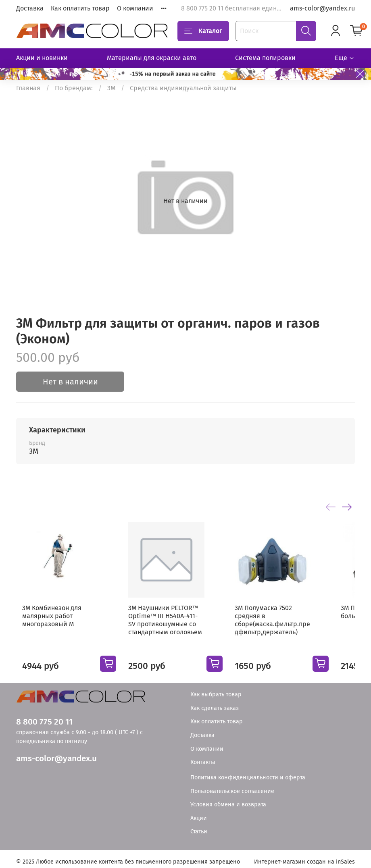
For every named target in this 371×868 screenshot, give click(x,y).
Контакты (203, 757)
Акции (199, 813)
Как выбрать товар (216, 689)
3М (111, 88)
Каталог (203, 31)
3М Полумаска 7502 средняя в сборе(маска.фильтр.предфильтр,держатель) (292, 631)
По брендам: (74, 88)
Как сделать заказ (215, 703)
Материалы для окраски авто (152, 58)
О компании (135, 8)
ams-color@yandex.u (56, 753)
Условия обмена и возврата (228, 799)
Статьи (199, 826)
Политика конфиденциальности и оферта (248, 772)
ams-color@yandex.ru (322, 8)
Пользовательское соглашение (232, 786)
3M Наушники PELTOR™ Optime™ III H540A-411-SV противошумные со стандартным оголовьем (171, 631)
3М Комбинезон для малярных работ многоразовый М (46, 627)
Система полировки (265, 58)
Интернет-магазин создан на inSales (304, 856)
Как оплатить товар (80, 8)
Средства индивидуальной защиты (183, 88)
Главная (28, 88)
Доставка (30, 8)
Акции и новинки (42, 58)
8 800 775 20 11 (44, 717)
